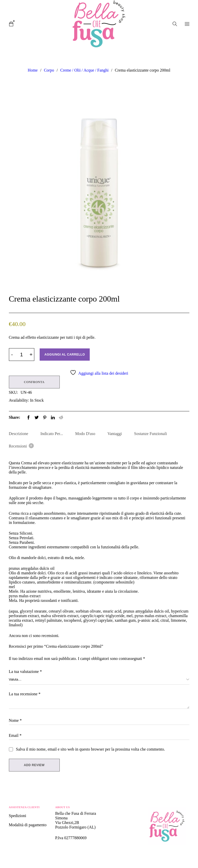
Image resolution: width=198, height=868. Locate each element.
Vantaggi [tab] (115, 434)
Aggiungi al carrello (65, 355)
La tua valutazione (25, 672)
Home (33, 70)
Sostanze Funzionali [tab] (151, 434)
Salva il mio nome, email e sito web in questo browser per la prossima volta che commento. (91, 749)
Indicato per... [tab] (52, 434)
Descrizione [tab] (19, 434)
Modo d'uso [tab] (85, 434)
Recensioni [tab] (21, 446)
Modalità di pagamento (28, 825)
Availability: (19, 400)
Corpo (49, 70)
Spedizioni (18, 816)
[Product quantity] (22, 355)
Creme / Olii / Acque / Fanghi (84, 70)
